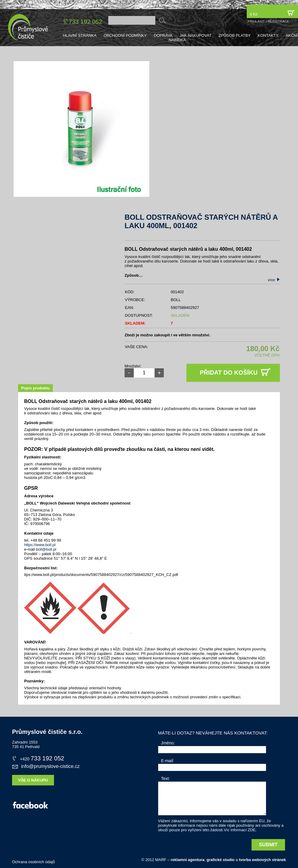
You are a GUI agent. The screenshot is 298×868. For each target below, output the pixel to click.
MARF (161, 860)
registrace (278, 21)
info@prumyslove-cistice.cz (46, 766)
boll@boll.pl (46, 549)
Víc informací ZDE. (240, 830)
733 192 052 (86, 22)
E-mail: (168, 761)
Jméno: (168, 743)
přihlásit (256, 21)
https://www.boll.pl (40, 545)
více (274, 280)
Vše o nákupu (33, 780)
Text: (166, 778)
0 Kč (272, 13)
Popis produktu (35, 388)
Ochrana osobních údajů (33, 862)
